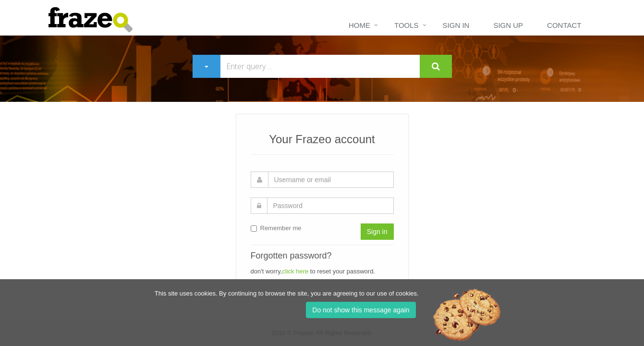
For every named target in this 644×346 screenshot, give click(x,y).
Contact (564, 25)
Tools (407, 25)
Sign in (456, 25)
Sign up (508, 25)
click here (295, 271)
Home (359, 25)
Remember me (276, 228)
